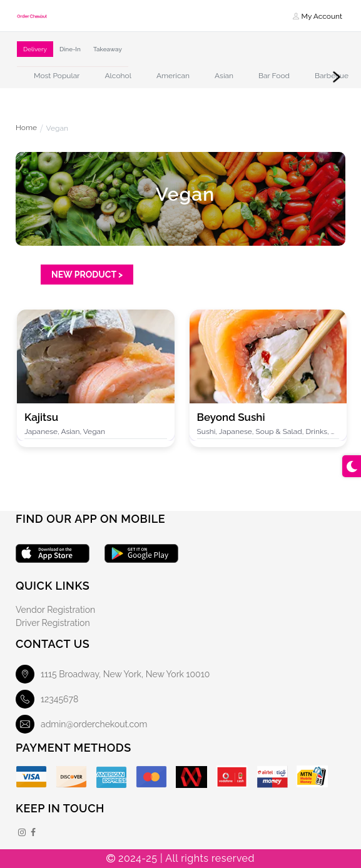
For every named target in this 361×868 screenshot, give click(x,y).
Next (337, 77)
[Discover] (71, 777)
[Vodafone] (232, 777)
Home (26, 128)
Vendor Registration (55, 610)
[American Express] (111, 777)
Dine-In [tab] (70, 49)
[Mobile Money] (191, 777)
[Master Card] (151, 777)
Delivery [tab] (35, 49)
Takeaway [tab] (108, 49)
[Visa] (31, 777)
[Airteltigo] (272, 777)
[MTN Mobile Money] (313, 777)
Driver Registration (53, 623)
